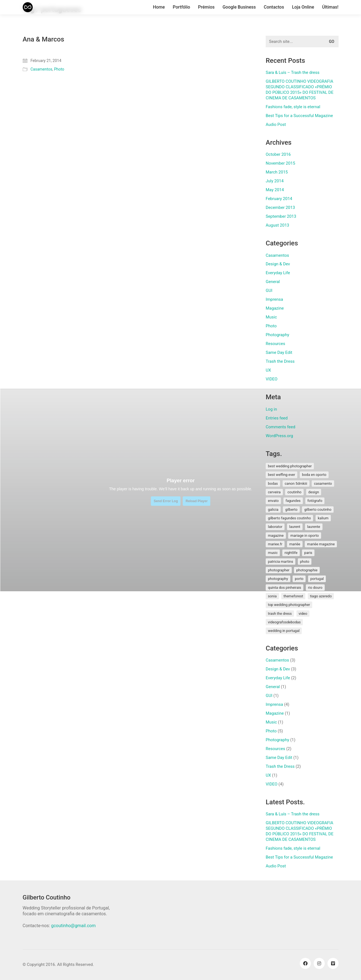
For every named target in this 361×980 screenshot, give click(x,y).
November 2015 (280, 163)
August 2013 (277, 225)
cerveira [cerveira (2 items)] (274, 492)
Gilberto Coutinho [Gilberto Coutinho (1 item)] (318, 510)
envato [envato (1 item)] (273, 501)
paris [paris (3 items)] (308, 553)
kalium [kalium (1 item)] (323, 518)
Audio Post (276, 125)
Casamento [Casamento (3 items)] (323, 483)
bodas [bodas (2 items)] (273, 483)
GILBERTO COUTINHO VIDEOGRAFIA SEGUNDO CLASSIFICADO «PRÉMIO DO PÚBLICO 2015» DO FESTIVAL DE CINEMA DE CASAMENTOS (299, 90)
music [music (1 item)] (273, 553)
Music (271, 317)
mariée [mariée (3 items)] (295, 544)
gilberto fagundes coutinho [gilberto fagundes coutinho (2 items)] (289, 518)
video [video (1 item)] (303, 614)
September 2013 (281, 216)
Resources (275, 344)
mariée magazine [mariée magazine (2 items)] (321, 544)
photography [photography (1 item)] (278, 579)
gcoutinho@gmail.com (73, 926)
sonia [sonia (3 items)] (272, 596)
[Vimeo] (333, 963)
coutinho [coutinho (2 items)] (294, 492)
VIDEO (272, 379)
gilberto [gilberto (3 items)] (291, 510)
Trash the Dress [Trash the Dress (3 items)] (280, 614)
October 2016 (278, 154)
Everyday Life (278, 273)
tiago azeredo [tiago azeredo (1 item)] (321, 596)
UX (268, 370)
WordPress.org (279, 436)
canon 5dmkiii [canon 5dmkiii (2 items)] (296, 483)
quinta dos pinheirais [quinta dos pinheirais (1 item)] (285, 588)
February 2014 (279, 199)
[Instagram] (319, 963)
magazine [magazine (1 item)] (276, 536)
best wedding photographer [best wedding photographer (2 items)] (290, 466)
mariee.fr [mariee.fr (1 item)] (275, 544)
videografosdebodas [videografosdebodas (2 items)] (284, 622)
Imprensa (274, 299)
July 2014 (275, 181)
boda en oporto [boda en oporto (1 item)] (314, 475)
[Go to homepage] (28, 7)
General (273, 282)
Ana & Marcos (43, 39)
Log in (271, 409)
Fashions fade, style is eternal (293, 107)
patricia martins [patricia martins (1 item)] (281, 562)
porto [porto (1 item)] (299, 579)
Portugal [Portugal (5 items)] (317, 579)
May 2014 (275, 190)
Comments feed (281, 427)
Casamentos (41, 69)
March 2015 (277, 172)
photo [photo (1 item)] (305, 562)
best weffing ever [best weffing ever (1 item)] (281, 475)
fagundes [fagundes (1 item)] (293, 501)
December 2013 (280, 208)
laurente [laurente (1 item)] (314, 527)
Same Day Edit (279, 352)
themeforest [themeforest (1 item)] (293, 596)
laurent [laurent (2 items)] (295, 527)
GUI (269, 291)
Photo (59, 69)
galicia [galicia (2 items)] (273, 510)
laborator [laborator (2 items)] (275, 527)
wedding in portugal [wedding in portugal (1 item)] (284, 631)
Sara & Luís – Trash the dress (293, 72)
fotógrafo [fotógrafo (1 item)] (315, 501)
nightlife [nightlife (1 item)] (291, 553)
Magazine (275, 308)
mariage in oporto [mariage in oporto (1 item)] (304, 536)
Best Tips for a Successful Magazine (299, 116)
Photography (277, 335)
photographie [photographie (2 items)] (307, 570)
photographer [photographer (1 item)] (279, 570)
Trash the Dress (280, 361)
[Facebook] (305, 963)
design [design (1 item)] (314, 492)
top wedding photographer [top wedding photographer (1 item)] (289, 605)
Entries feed (277, 418)
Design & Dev (278, 264)
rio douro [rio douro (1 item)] (315, 588)
